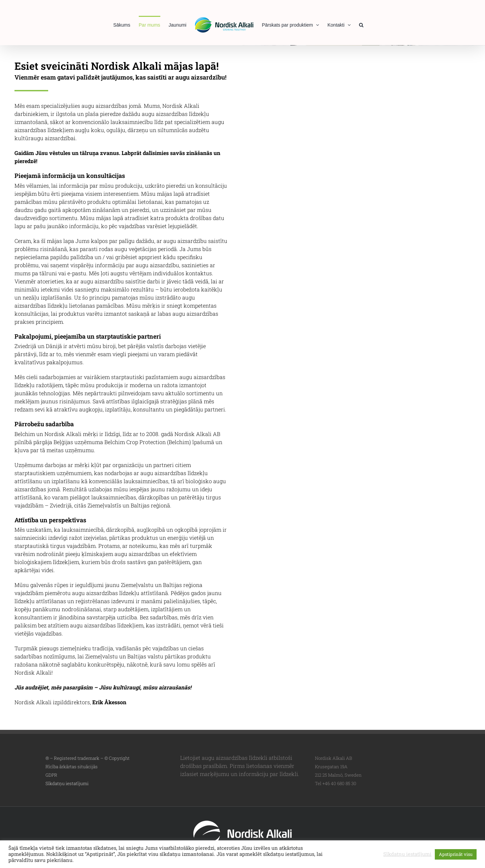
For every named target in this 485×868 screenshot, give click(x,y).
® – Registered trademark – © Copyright (88, 758)
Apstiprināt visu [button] (456, 854)
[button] (361, 24)
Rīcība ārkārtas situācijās (72, 767)
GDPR (51, 775)
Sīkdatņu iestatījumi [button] (67, 783)
